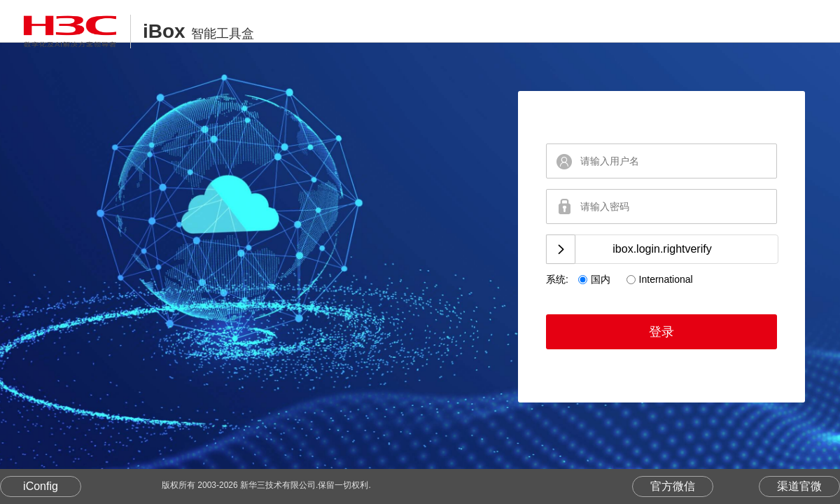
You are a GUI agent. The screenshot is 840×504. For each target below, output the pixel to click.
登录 (661, 332)
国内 (601, 279)
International (666, 279)
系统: (557, 279)
